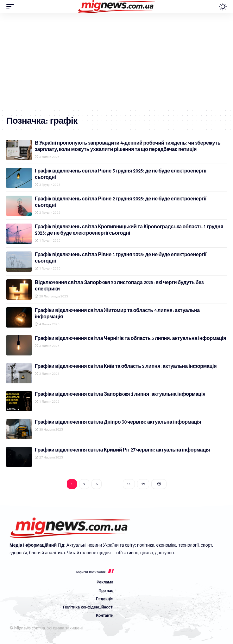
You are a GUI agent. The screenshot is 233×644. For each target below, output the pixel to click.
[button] (12, 7)
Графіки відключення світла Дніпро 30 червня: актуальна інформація (118, 422)
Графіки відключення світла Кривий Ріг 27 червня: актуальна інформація (122, 450)
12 (143, 484)
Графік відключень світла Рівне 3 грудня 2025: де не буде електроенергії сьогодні (121, 174)
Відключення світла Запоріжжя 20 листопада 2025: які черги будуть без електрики (119, 286)
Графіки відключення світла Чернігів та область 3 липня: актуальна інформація (130, 338)
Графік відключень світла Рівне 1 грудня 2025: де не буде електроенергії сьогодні (121, 258)
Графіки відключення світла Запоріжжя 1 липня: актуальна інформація (120, 394)
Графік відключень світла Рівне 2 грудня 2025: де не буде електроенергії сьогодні (121, 202)
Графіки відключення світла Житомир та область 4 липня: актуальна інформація (117, 313)
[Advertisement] (116, 61)
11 (129, 484)
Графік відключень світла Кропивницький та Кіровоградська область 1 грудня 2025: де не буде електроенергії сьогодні (129, 230)
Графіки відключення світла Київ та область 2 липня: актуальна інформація (126, 366)
